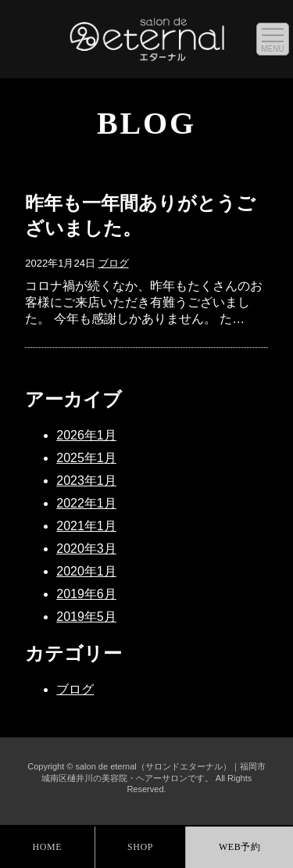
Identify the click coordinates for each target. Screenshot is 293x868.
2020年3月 (86, 549)
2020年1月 (86, 571)
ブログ (114, 263)
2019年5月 (86, 617)
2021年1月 (86, 526)
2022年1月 (86, 503)
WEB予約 (240, 847)
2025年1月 (86, 458)
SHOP (140, 847)
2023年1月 (86, 481)
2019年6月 (86, 594)
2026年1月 (86, 435)
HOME (47, 847)
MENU (272, 49)
